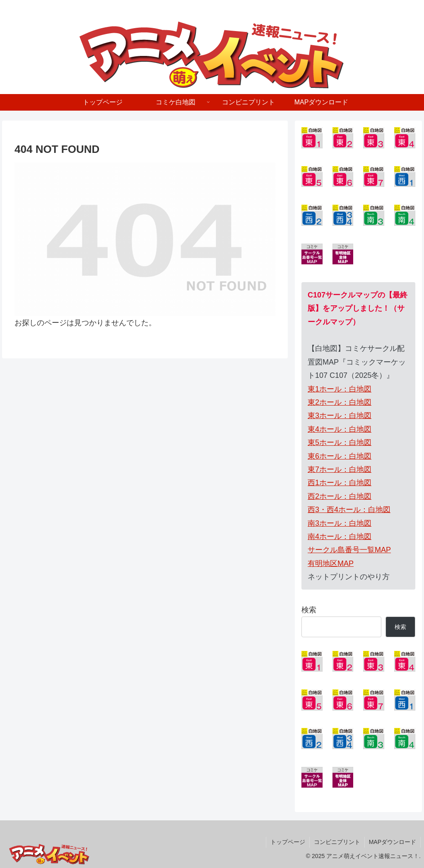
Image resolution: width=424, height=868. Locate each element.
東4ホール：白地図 (340, 429)
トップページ (288, 842)
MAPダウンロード (393, 842)
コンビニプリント (337, 842)
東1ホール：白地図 (340, 389)
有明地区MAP (331, 563)
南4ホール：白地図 (340, 537)
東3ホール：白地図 (340, 416)
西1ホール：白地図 (340, 483)
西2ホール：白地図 (340, 496)
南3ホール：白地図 (340, 523)
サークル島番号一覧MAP (349, 550)
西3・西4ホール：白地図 (349, 510)
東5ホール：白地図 (340, 442)
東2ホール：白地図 (340, 402)
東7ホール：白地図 (340, 469)
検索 (309, 610)
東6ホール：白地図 (340, 456)
